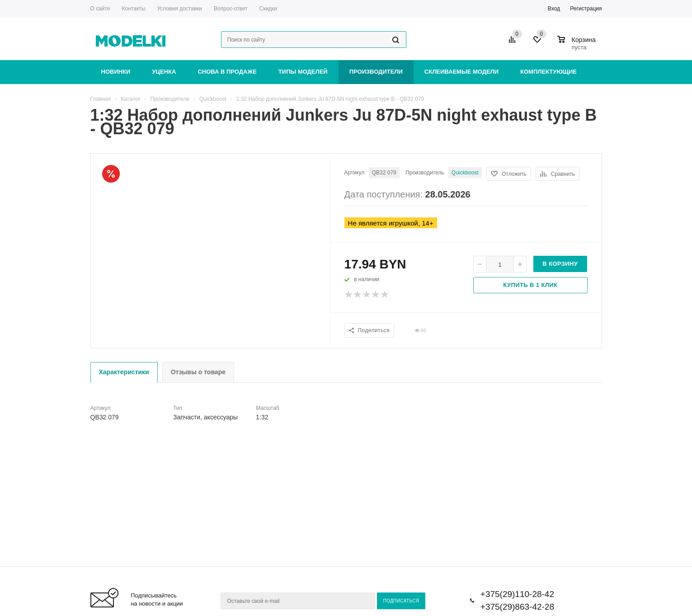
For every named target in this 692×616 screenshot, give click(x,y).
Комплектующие (548, 72)
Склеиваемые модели (461, 72)
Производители (376, 72)
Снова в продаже (227, 72)
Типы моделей (303, 72)
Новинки (116, 72)
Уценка (164, 72)
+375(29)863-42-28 (517, 607)
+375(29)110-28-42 (517, 594)
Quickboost (465, 173)
